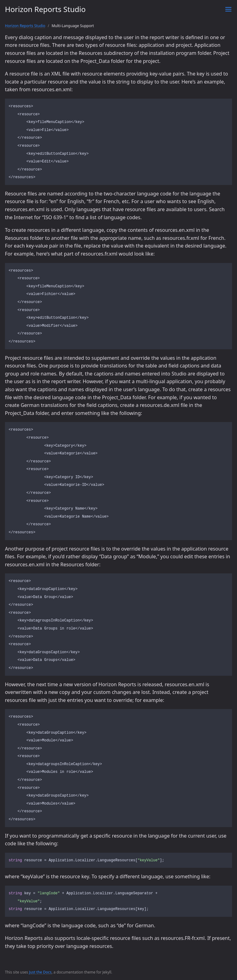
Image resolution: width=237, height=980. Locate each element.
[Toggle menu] (228, 9)
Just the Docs (40, 972)
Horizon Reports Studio (45, 9)
